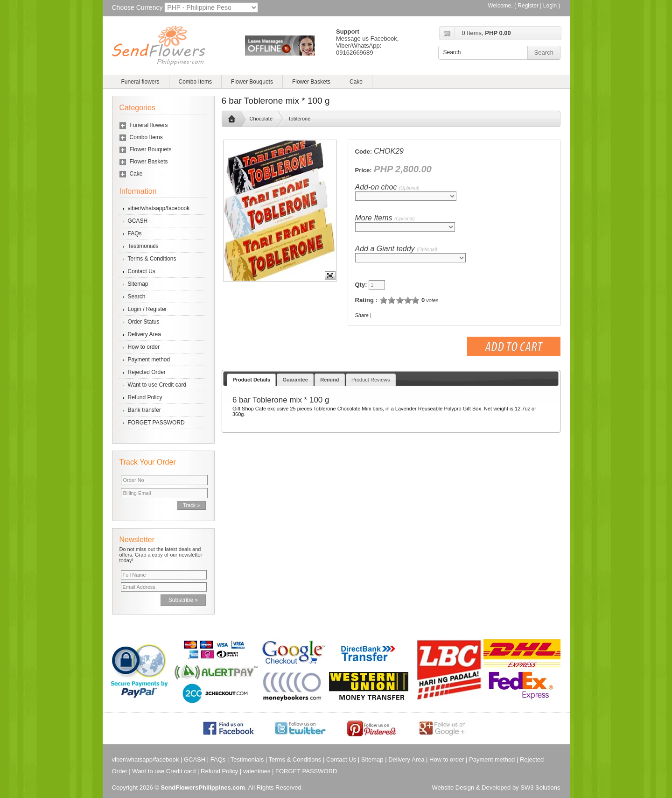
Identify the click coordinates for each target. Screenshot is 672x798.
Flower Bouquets (252, 82)
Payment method (149, 360)
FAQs (135, 233)
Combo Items (195, 82)
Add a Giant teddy (396, 249)
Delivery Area (144, 334)
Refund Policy (145, 397)
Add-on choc (387, 187)
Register (528, 6)
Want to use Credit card (157, 385)
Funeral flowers (140, 82)
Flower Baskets (311, 82)
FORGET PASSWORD (156, 423)
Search (137, 297)
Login (550, 6)
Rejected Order (147, 372)
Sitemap (138, 284)
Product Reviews (371, 380)
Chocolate (261, 119)
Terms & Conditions (152, 259)
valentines (257, 771)
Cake (356, 82)
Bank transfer (144, 410)
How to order (144, 347)
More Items (385, 218)
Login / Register (147, 309)
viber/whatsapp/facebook (159, 208)
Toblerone (299, 119)
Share (362, 315)
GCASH (138, 221)
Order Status (144, 322)
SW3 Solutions (540, 787)
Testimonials (143, 246)
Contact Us (142, 271)
